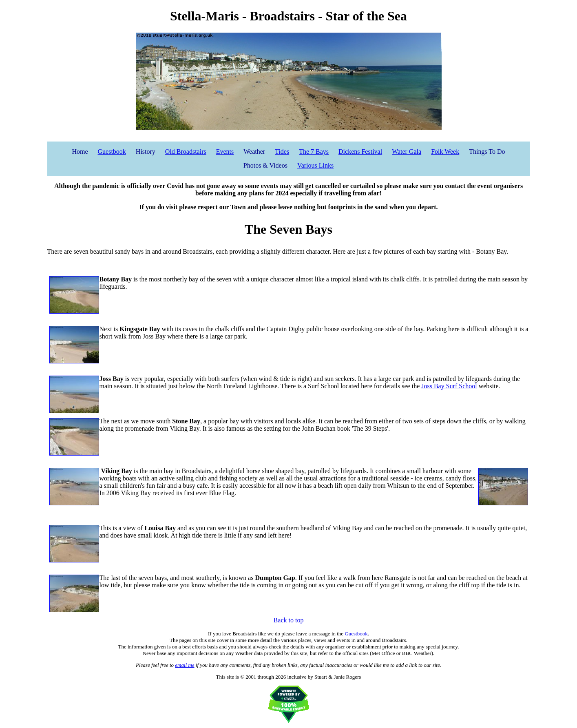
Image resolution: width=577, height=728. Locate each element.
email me (185, 665)
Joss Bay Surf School (449, 386)
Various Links (315, 165)
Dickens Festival (360, 152)
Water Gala (407, 152)
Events (225, 152)
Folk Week (445, 152)
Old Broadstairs (186, 152)
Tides (282, 152)
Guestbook (112, 152)
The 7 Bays (314, 152)
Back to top (289, 620)
